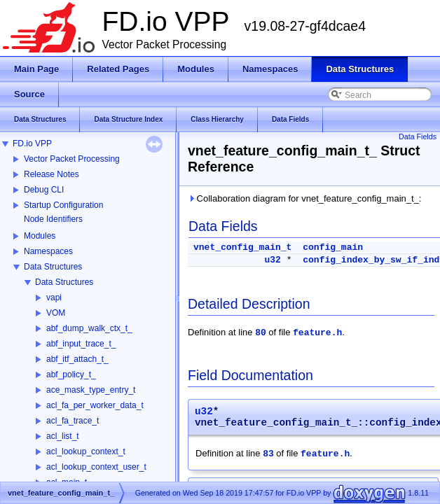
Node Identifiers (53, 219)
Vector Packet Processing (72, 159)
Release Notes (51, 174)
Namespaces (48, 251)
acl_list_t (63, 436)
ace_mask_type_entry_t (91, 390)
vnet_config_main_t (242, 247)
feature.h (317, 333)
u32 (272, 260)
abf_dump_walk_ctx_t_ (89, 328)
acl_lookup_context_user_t (96, 467)
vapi (54, 297)
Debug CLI (44, 190)
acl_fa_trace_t (73, 421)
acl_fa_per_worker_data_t (95, 405)
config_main (333, 247)
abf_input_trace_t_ (81, 344)
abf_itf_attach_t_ (77, 359)
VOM (56, 313)
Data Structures (53, 267)
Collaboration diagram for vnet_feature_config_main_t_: (304, 198)
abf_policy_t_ (71, 374)
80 (261, 333)
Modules (40, 236)
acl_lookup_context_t (86, 451)
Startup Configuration (63, 205)
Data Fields (418, 136)
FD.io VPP (32, 143)
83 (268, 454)
